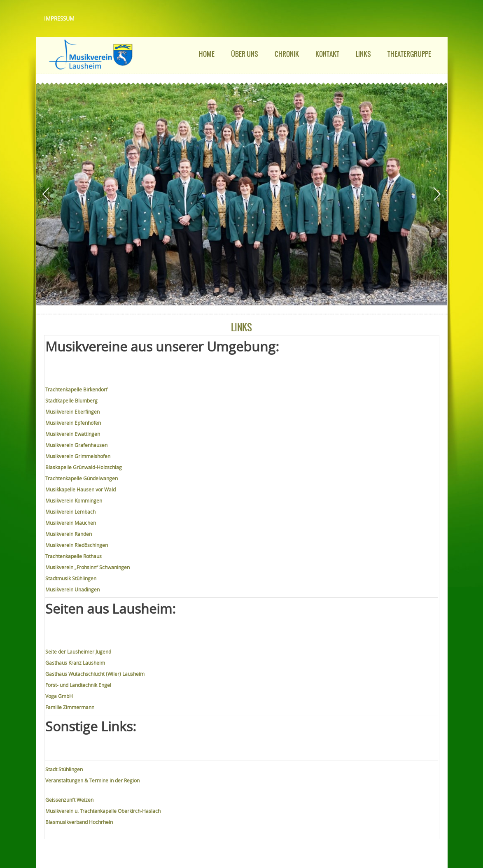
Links (363, 54)
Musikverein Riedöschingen (77, 545)
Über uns (245, 54)
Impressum (59, 19)
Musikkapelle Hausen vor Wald (80, 489)
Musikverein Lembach (70, 512)
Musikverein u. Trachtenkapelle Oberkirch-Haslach (103, 811)
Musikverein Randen (69, 534)
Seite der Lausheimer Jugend (78, 652)
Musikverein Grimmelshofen (78, 456)
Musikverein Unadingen (72, 589)
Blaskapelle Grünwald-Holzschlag (84, 467)
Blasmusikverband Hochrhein (79, 822)
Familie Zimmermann (70, 707)
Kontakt (327, 54)
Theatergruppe (409, 54)
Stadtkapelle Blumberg (71, 400)
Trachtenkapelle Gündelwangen (82, 478)
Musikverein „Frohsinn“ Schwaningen (87, 567)
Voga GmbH (59, 696)
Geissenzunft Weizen (69, 800)
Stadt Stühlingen (64, 769)
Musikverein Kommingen (74, 500)
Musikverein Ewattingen (73, 434)
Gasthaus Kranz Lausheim (75, 663)
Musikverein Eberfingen (72, 412)
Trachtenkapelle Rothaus (73, 556)
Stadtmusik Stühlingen (71, 578)
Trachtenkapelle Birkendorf (76, 389)
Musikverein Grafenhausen (76, 445)
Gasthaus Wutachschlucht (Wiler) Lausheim (95, 674)
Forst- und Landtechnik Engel (78, 685)
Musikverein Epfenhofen (73, 423)
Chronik (287, 54)
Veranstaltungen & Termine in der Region (92, 780)
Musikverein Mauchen (71, 523)
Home (207, 54)
